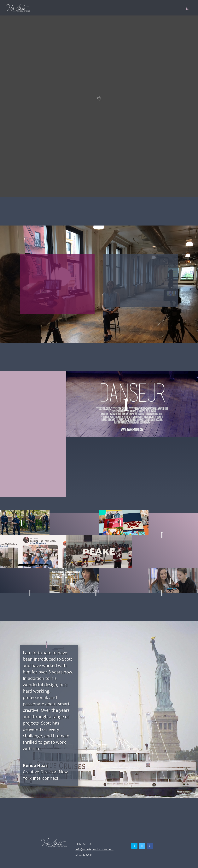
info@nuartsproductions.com (94, 849)
